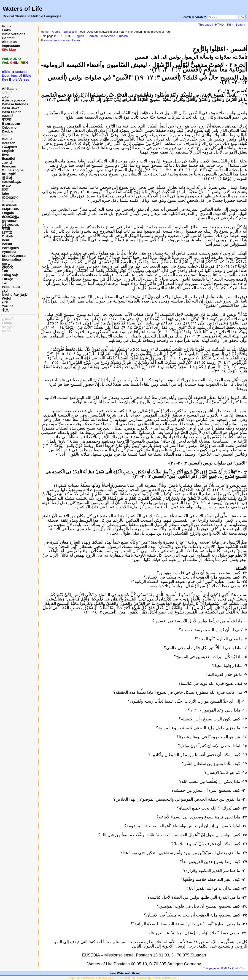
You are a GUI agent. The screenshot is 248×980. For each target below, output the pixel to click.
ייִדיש (5, 302)
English (8, 151)
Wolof (7, 298)
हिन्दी (5, 190)
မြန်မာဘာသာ (11, 224)
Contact (8, 38)
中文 (5, 310)
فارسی (7, 162)
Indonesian (108, 36)
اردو (5, 291)
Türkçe (7, 279)
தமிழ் (6, 263)
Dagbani (9, 131)
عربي (6, 96)
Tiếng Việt (10, 275)
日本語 (7, 232)
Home (7, 26)
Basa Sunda (12, 112)
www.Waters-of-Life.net (125, 973)
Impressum (11, 46)
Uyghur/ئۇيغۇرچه (15, 294)
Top (243, 968)
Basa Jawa (11, 108)
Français (9, 166)
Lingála (8, 213)
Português (10, 248)
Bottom (240, 25)
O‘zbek (7, 236)
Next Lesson (73, 40)
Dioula (7, 139)
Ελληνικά (9, 147)
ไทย (5, 271)
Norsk (7, 331)
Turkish (123, 36)
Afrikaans (10, 89)
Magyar (8, 327)
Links (6, 30)
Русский (9, 252)
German (93, 36)
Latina (7, 323)
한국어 (7, 178)
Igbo (5, 193)
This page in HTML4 (212, 25)
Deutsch (9, 143)
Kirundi (8, 201)
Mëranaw (9, 221)
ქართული (10, 197)
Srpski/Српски (14, 256)
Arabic (56, 32)
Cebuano (9, 127)
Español (8, 158)
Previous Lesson (51, 40)
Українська (11, 287)
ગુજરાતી (8, 319)
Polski (7, 244)
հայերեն (10, 174)
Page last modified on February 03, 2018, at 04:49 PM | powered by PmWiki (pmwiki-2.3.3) (124, 978)
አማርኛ (7, 92)
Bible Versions (14, 34)
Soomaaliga (11, 259)
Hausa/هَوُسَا (11, 182)
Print (230, 25)
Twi (5, 283)
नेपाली (6, 228)
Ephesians (70, 32)
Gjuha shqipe (13, 170)
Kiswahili (9, 205)
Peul (5, 240)
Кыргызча (10, 209)
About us (9, 42)
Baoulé (8, 116)
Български (11, 123)
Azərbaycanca (13, 100)
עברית (6, 186)
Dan (5, 135)
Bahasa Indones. (15, 104)
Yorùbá (8, 306)
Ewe (5, 155)
